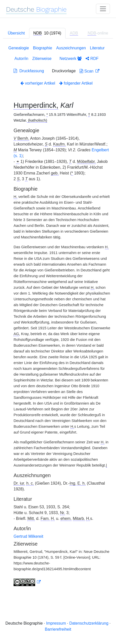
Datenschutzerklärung (89, 623)
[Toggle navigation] (103, 9)
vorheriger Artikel (38, 83)
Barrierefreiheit (58, 629)
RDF (92, 59)
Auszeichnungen (71, 48)
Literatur (97, 48)
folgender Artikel (76, 83)
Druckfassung (29, 71)
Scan (87, 71)
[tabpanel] (58, 317)
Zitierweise (42, 59)
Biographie (43, 48)
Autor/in (21, 59)
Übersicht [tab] (16, 33)
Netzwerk (71, 59)
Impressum (56, 623)
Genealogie (19, 48)
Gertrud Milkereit (28, 536)
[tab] (47, 33)
